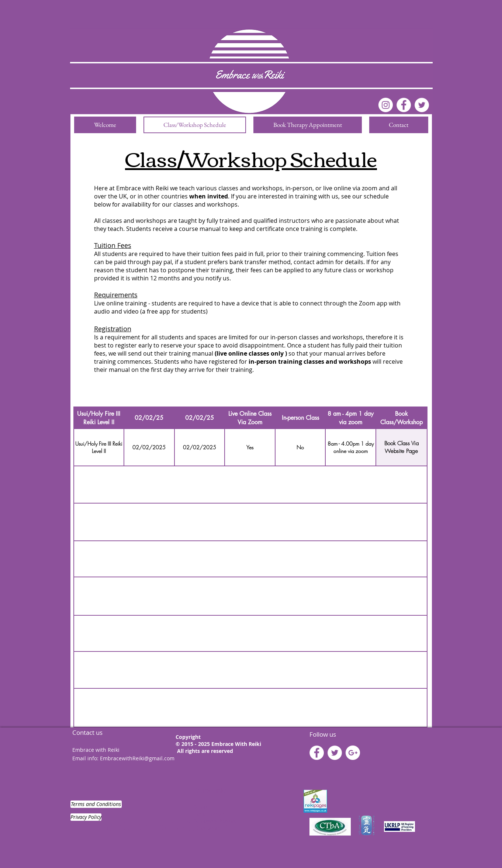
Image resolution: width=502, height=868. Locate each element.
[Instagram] (386, 105)
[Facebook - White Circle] (404, 105)
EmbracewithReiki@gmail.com (137, 758)
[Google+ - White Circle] (353, 753)
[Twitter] (422, 105)
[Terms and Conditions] (96, 804)
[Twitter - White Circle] (335, 753)
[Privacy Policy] (86, 817)
